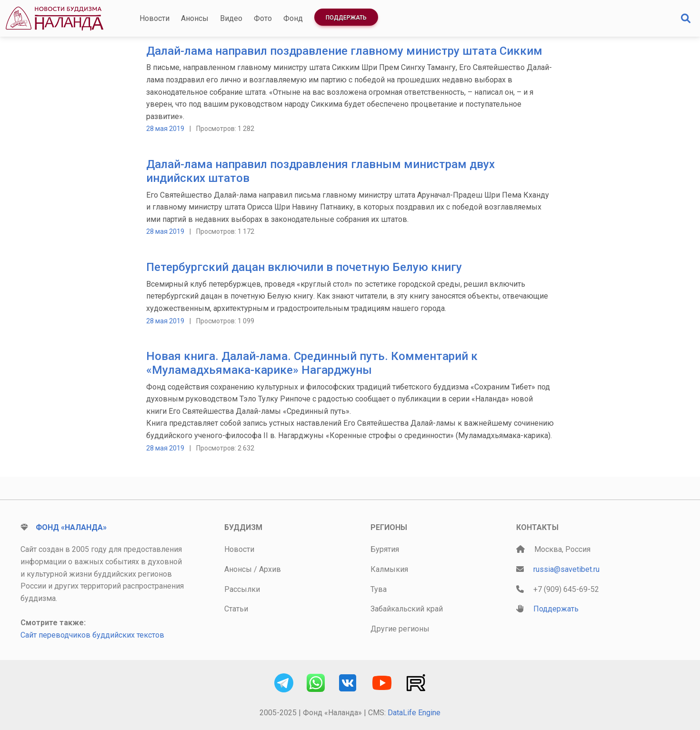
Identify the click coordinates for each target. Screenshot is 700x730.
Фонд (293, 18)
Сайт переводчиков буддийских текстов (92, 635)
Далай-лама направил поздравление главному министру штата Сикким (344, 51)
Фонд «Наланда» (71, 527)
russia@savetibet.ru (566, 569)
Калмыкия (389, 569)
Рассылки (242, 589)
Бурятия (385, 549)
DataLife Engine (414, 713)
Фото (263, 18)
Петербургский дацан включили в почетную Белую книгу (304, 267)
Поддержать (346, 18)
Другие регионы (400, 629)
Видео (231, 18)
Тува (379, 589)
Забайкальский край (407, 609)
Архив (270, 569)
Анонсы (195, 18)
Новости (155, 18)
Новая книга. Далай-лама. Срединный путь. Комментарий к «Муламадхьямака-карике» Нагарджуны (312, 363)
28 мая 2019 (165, 129)
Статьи (236, 609)
